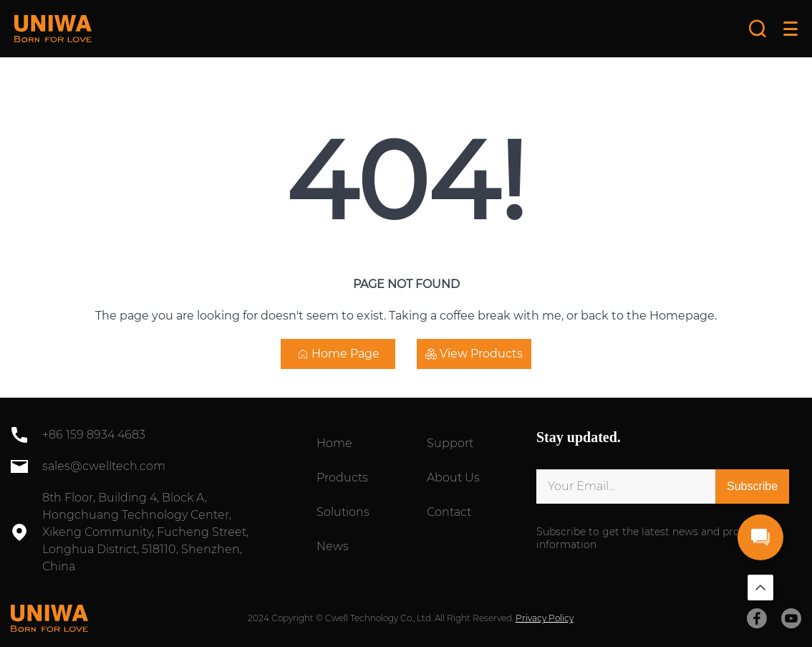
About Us (453, 478)
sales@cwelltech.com (104, 466)
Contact (449, 512)
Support (450, 443)
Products (342, 478)
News (333, 546)
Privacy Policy (545, 618)
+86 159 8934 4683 (94, 435)
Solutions (343, 512)
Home (334, 443)
